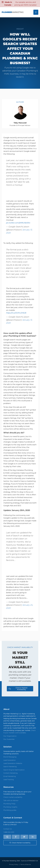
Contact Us (8, 829)
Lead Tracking (9, 780)
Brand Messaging (10, 757)
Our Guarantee (9, 739)
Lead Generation (9, 760)
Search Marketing (10, 767)
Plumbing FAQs (9, 804)
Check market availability (13, 797)
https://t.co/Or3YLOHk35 (16, 313)
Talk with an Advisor (11, 800)
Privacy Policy (14, 864)
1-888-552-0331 (9, 832)
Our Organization (10, 736)
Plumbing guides (10, 810)
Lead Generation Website (13, 763)
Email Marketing (10, 776)
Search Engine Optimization (14, 770)
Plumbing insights (10, 807)
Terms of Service (26, 864)
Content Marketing (11, 773)
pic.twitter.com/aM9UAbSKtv (18, 223)
